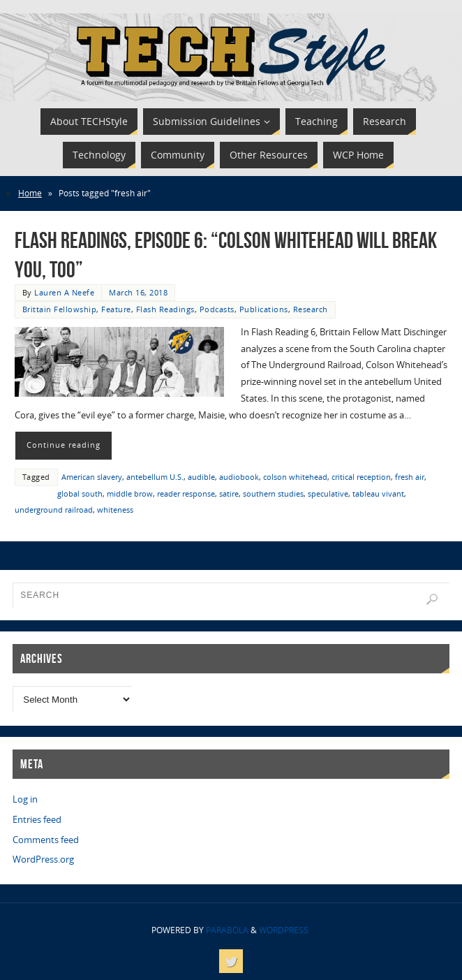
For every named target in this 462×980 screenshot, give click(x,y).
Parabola (227, 930)
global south (80, 493)
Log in (25, 799)
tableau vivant (378, 493)
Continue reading (64, 445)
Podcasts (217, 309)
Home (30, 193)
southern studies (273, 493)
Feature (116, 309)
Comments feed (46, 840)
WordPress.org (43, 859)
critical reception (361, 477)
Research (311, 309)
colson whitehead (295, 477)
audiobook (239, 477)
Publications (264, 309)
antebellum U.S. (155, 477)
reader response (186, 493)
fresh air (410, 477)
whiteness (115, 510)
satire (229, 493)
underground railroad (54, 510)
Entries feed (37, 819)
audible (201, 477)
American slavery (92, 477)
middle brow (130, 493)
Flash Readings (165, 309)
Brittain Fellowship (60, 309)
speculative (328, 493)
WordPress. (285, 930)
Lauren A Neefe (64, 292)
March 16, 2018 (138, 292)
